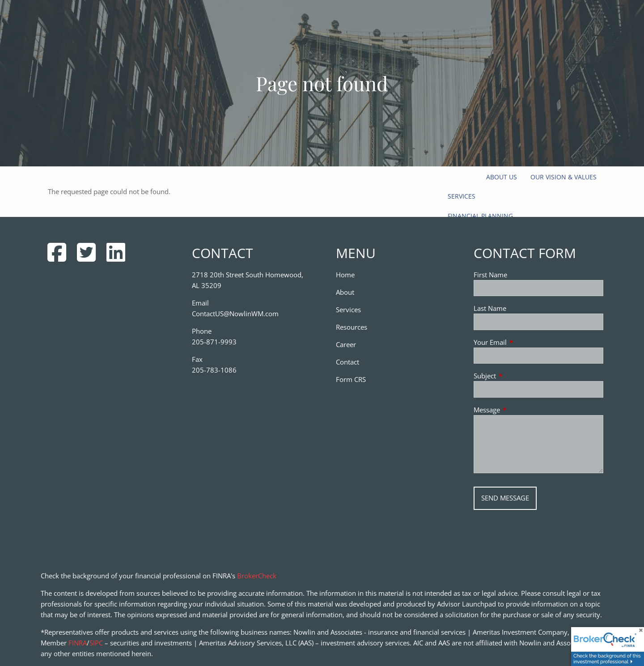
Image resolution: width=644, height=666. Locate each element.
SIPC (96, 643)
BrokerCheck (257, 576)
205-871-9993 (214, 342)
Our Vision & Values (563, 177)
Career (346, 344)
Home (345, 275)
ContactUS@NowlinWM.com (235, 314)
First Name (490, 275)
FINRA (78, 643)
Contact (347, 362)
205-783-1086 (214, 370)
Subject (518, 376)
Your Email (523, 342)
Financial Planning (480, 216)
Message (520, 410)
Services (462, 196)
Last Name (490, 308)
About (345, 292)
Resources (352, 327)
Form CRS (351, 379)
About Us (502, 177)
